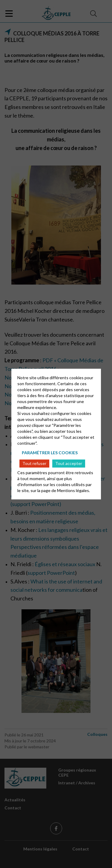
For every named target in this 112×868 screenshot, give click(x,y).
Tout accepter (69, 463)
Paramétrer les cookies (50, 453)
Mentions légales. (73, 490)
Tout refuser (34, 463)
